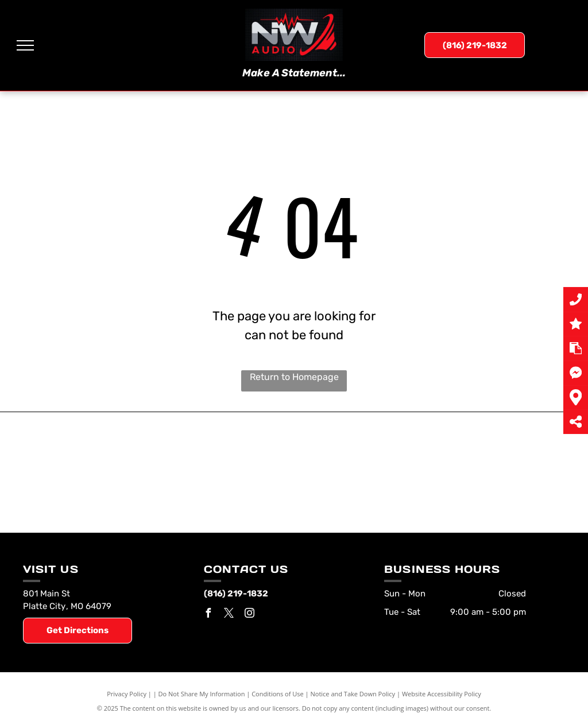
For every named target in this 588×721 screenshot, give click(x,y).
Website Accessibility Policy (442, 694)
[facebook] (208, 615)
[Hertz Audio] (227, 491)
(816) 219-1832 (236, 594)
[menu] (25, 45)
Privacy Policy (127, 694)
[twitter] (229, 615)
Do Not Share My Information (202, 694)
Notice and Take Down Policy (353, 694)
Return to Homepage (294, 377)
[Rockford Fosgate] (92, 485)
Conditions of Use (278, 694)
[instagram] (250, 615)
